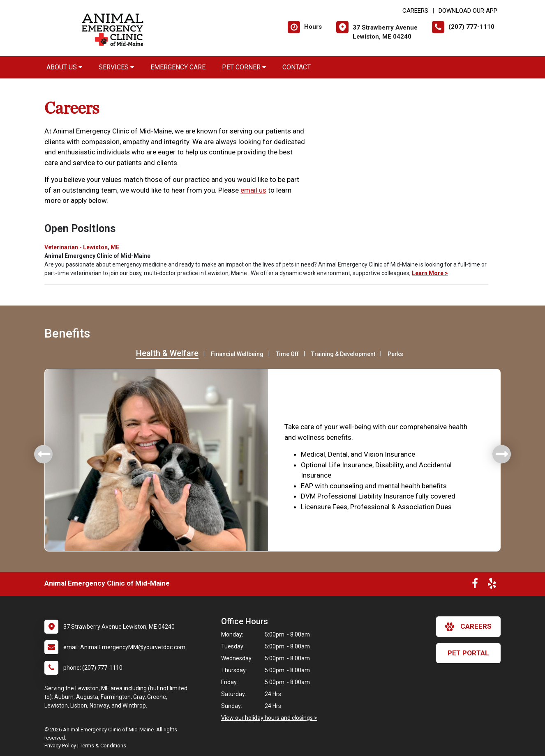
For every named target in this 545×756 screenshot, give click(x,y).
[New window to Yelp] (492, 585)
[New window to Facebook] (475, 585)
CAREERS (415, 11)
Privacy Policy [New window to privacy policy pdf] (60, 746)
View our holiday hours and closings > (269, 718)
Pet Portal (468, 653)
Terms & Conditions (103, 746)
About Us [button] (64, 67)
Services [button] (116, 67)
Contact (297, 67)
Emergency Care (178, 67)
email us (253, 190)
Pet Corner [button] (244, 67)
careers (468, 627)
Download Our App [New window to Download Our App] (468, 11)
